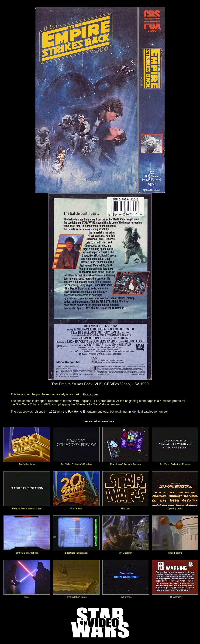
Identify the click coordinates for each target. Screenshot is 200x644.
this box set (91, 394)
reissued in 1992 (45, 412)
